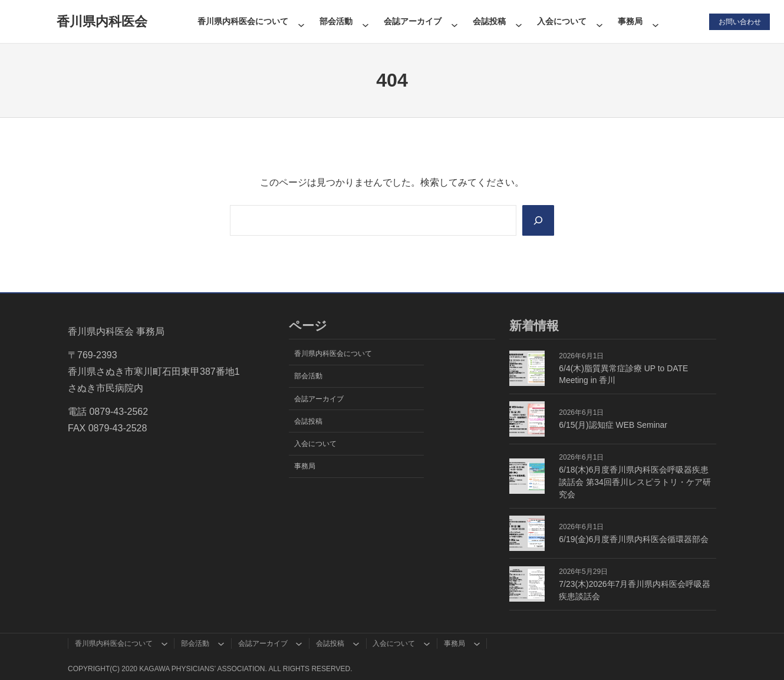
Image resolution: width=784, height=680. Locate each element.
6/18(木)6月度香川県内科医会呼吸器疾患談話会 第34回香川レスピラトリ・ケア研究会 (635, 482)
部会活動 (335, 21)
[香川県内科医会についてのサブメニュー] (301, 21)
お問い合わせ (739, 21)
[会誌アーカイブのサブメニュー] (454, 21)
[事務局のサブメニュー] (655, 21)
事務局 (630, 21)
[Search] (538, 220)
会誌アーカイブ (412, 21)
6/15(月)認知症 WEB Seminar (613, 425)
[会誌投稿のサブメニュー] (518, 21)
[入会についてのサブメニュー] (599, 21)
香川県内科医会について (242, 21)
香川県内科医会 (102, 22)
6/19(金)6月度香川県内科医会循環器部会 (634, 539)
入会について (562, 21)
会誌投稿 (489, 21)
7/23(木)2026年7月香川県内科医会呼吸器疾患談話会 (635, 590)
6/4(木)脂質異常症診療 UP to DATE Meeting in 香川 (623, 374)
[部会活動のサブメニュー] (365, 21)
